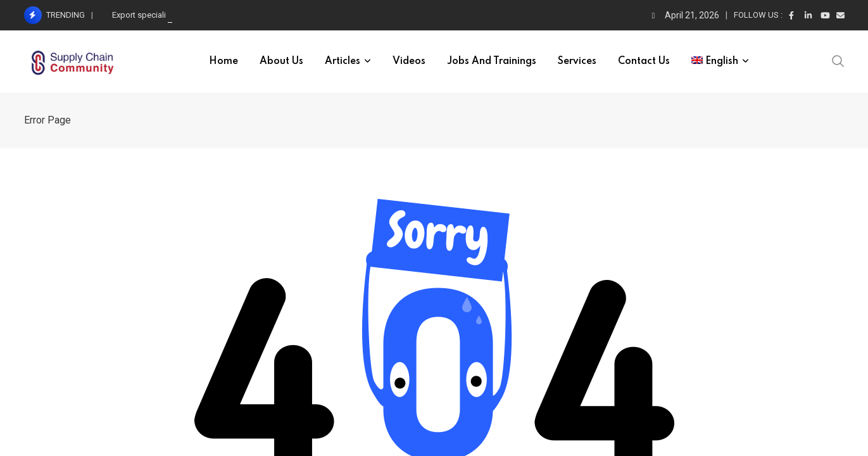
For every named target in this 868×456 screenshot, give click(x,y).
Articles (343, 61)
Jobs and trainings (492, 61)
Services (577, 61)
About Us (281, 61)
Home (223, 61)
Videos (409, 61)
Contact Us (644, 61)
